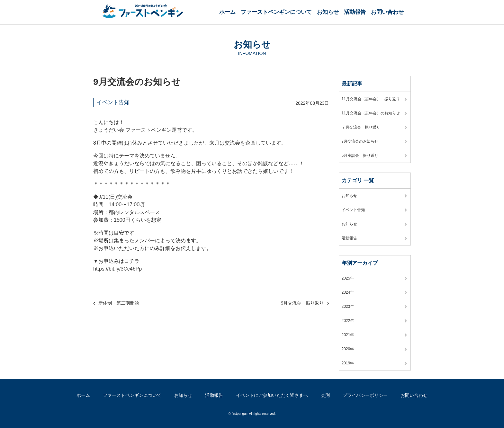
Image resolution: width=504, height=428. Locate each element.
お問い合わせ (387, 12)
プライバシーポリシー (365, 395)
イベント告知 (113, 102)
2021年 (348, 335)
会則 (325, 395)
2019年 (348, 363)
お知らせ (328, 12)
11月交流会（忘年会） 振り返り (371, 99)
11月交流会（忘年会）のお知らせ (371, 113)
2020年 (348, 349)
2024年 (348, 292)
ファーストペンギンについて (276, 12)
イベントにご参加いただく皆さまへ (272, 395)
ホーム (227, 12)
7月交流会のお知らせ (360, 141)
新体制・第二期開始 (119, 303)
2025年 (348, 278)
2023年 (348, 307)
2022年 (348, 321)
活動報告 (355, 12)
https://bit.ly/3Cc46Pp (117, 269)
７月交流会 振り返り (361, 127)
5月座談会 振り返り (360, 156)
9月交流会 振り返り (302, 303)
